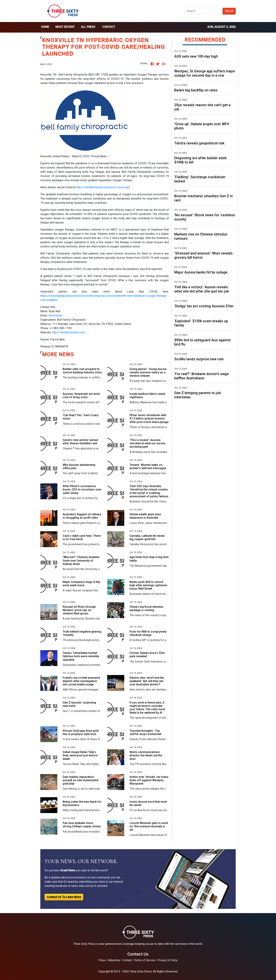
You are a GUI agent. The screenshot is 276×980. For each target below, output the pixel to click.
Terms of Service (145, 960)
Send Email (55, 315)
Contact (109, 27)
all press (88, 27)
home (45, 27)
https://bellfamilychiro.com (68, 332)
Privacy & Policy (168, 960)
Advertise (114, 960)
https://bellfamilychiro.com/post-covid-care (103, 187)
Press (102, 960)
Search (229, 11)
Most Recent (65, 27)
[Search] (203, 11)
